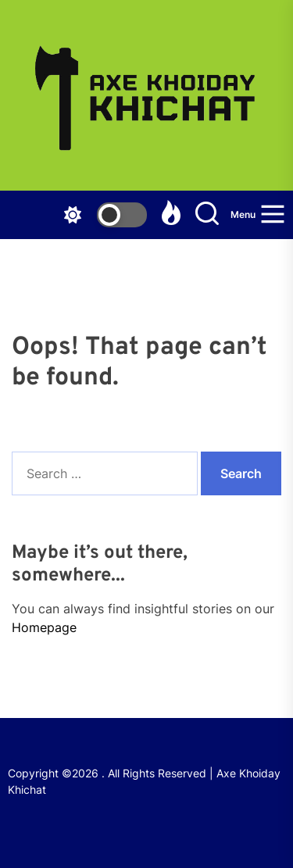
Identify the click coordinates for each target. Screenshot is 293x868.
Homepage (44, 627)
